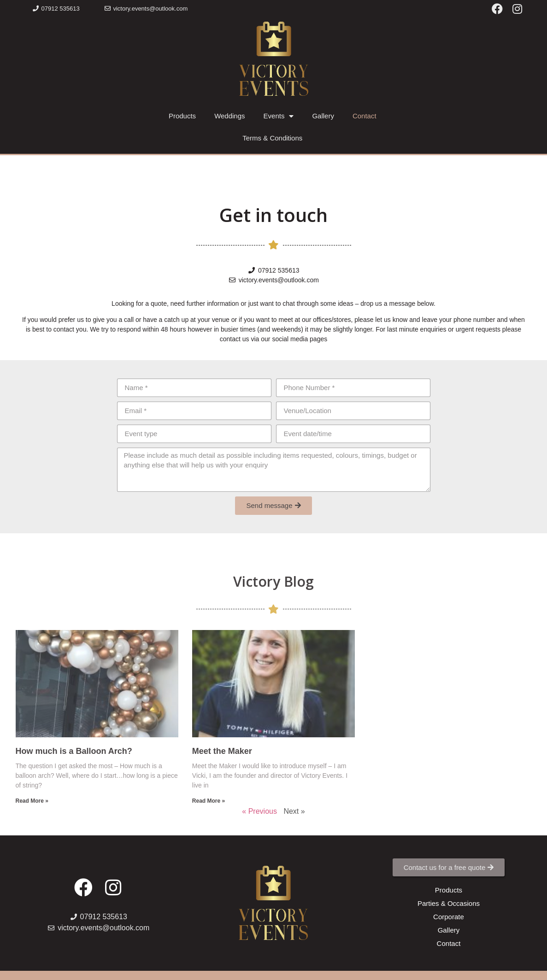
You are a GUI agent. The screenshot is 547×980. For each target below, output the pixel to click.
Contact (365, 116)
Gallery (323, 116)
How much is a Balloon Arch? (74, 751)
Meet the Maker (222, 751)
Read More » (32, 801)
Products (182, 116)
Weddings (229, 116)
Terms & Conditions (272, 138)
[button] (56, 9)
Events (279, 116)
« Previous (259, 811)
